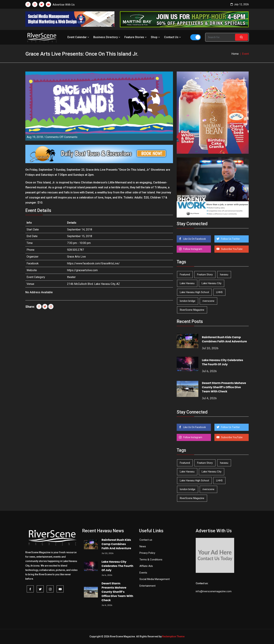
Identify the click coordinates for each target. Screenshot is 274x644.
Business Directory (107, 37)
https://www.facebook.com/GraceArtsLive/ (93, 263)
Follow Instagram (192, 249)
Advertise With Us (64, 5)
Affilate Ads (146, 566)
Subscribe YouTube (232, 249)
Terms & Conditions (151, 560)
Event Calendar (79, 37)
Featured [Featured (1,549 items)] (185, 275)
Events (143, 573)
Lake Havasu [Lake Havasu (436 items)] (187, 283)
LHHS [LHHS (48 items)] (219, 292)
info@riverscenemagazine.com (214, 591)
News (143, 546)
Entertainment (147, 586)
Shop (156, 37)
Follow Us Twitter (230, 239)
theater (71, 277)
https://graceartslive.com (82, 270)
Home (235, 54)
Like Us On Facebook (194, 239)
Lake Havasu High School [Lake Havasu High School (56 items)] (194, 292)
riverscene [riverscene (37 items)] (208, 301)
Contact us (146, 540)
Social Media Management (155, 579)
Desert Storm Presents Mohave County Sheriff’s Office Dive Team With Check (224, 387)
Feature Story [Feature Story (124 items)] (205, 275)
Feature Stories (136, 37)
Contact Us (173, 37)
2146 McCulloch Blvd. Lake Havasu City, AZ (93, 284)
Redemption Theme (173, 636)
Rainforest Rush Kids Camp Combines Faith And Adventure (224, 339)
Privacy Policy (147, 553)
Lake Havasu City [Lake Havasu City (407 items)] (212, 283)
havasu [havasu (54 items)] (224, 275)
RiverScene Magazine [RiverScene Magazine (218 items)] (192, 310)
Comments (61, 137)
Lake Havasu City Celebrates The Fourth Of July (223, 362)
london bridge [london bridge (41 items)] (188, 301)
